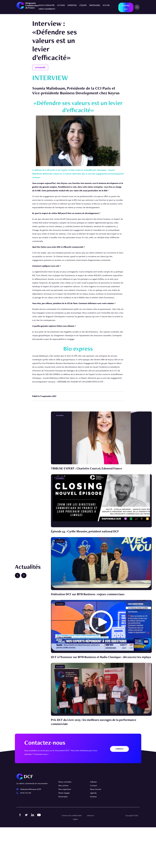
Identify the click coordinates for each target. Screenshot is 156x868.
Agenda (93, 834)
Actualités (40, 68)
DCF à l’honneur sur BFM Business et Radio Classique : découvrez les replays (100, 688)
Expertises (72, 5)
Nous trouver (96, 830)
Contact (119, 789)
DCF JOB (106, 5)
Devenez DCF (126, 7)
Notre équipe (64, 834)
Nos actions (63, 826)
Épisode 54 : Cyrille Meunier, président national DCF (88, 546)
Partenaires (95, 5)
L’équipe (83, 5)
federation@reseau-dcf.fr (31, 830)
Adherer (93, 822)
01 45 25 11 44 (26, 834)
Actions (61, 5)
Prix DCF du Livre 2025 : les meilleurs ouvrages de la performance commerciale (98, 762)
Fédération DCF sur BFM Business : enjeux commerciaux (91, 616)
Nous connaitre (47, 5)
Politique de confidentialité (71, 856)
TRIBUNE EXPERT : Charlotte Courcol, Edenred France (90, 476)
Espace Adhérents (47, 9)
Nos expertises (65, 830)
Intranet (93, 837)
